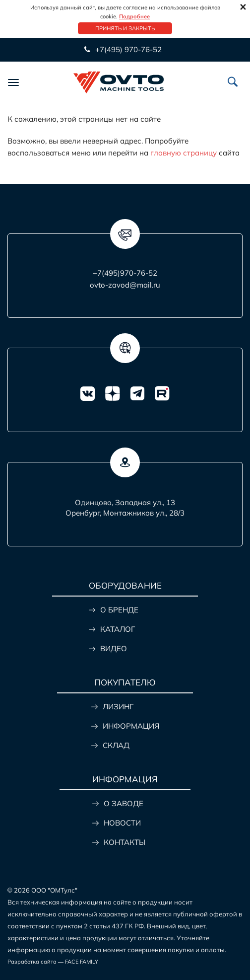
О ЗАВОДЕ (124, 803)
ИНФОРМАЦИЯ (131, 726)
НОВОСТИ (122, 823)
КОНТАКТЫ (125, 842)
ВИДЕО (114, 648)
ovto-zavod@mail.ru (125, 285)
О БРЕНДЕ (119, 610)
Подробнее (134, 16)
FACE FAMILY (82, 962)
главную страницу (184, 153)
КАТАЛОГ (118, 629)
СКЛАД (116, 745)
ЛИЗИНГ (118, 707)
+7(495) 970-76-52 (128, 49)
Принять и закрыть (125, 28)
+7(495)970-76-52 (125, 273)
